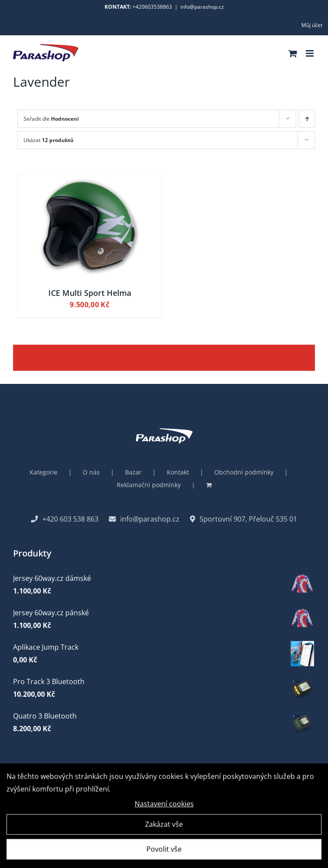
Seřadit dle (51, 119)
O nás (91, 472)
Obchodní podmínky (244, 472)
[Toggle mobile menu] (310, 53)
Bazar (133, 472)
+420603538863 (152, 7)
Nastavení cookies (164, 806)
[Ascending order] (307, 119)
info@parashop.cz (202, 7)
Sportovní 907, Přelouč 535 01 (243, 519)
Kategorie (44, 472)
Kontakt (178, 472)
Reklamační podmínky (149, 485)
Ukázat (49, 140)
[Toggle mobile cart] (293, 53)
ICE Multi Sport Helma (90, 293)
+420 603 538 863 (65, 519)
